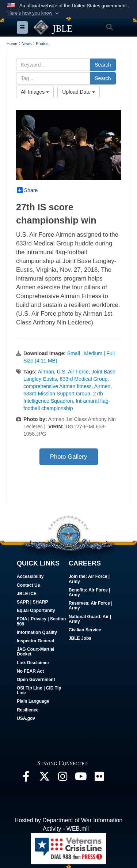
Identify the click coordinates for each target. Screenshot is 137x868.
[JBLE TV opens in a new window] (81, 778)
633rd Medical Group (84, 379)
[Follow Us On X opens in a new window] (44, 778)
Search (103, 65)
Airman (46, 372)
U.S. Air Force (73, 372)
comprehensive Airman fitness (58, 386)
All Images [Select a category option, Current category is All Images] (35, 92)
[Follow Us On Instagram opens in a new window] (62, 778)
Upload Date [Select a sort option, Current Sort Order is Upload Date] (79, 92)
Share (27, 190)
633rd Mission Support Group (57, 394)
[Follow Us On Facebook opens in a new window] (26, 778)
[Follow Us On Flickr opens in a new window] (99, 778)
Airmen (102, 386)
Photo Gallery (69, 457)
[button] (34, 13)
